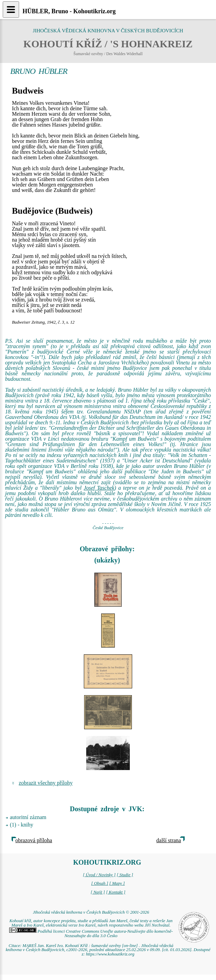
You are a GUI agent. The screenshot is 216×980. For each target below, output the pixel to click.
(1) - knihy (21, 825)
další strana (169, 840)
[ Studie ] (125, 875)
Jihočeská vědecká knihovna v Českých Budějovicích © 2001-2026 (91, 912)
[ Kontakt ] (116, 892)
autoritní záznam (28, 817)
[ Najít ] (98, 892)
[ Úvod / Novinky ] (99, 875)
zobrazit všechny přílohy (46, 783)
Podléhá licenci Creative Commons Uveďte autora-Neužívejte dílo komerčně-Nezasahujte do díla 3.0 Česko (91, 934)
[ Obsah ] (100, 883)
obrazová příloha (34, 840)
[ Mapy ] (117, 883)
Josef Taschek (99, 488)
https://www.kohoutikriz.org (110, 954)
